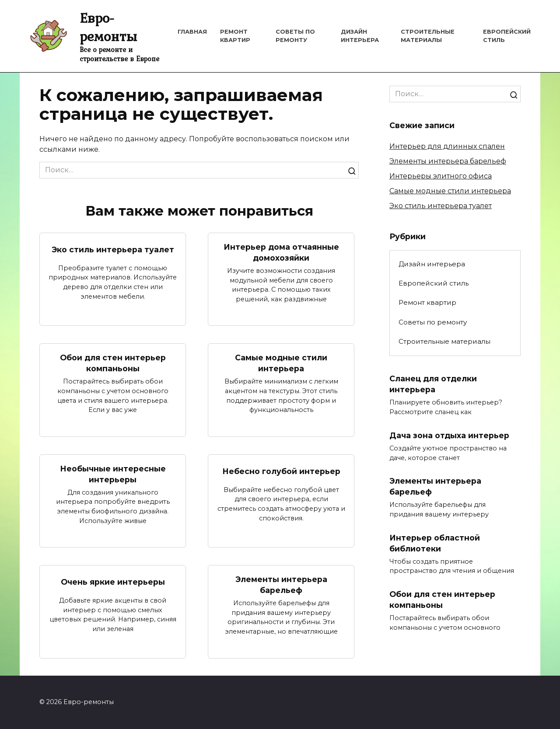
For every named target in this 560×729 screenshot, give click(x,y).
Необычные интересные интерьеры (113, 474)
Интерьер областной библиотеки (435, 543)
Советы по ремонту (433, 322)
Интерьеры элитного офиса (441, 176)
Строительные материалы (444, 341)
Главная (192, 32)
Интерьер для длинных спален (447, 146)
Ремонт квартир (427, 302)
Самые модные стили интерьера (281, 363)
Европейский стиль (434, 283)
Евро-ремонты (108, 27)
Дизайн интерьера (432, 264)
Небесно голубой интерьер (281, 471)
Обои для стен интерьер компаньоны (113, 363)
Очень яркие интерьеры (113, 582)
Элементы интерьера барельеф (281, 585)
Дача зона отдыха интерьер (449, 435)
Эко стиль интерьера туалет (113, 249)
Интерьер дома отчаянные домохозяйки (281, 252)
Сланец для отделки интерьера (433, 384)
